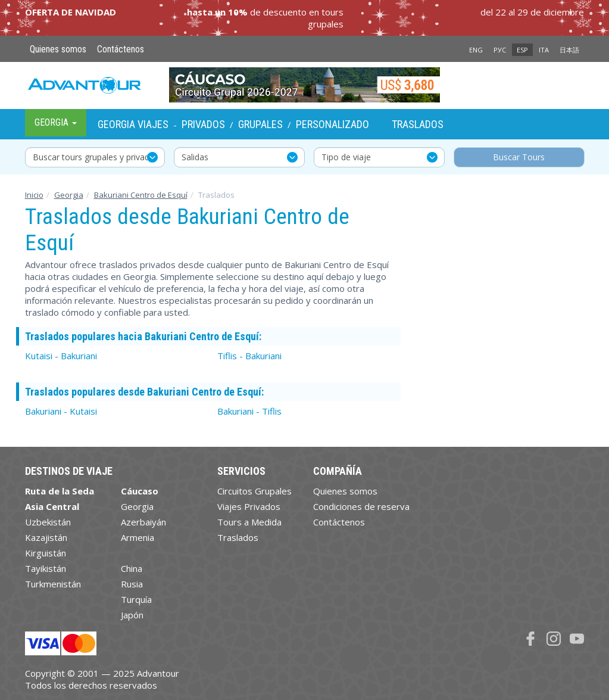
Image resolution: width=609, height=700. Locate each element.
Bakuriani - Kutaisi (61, 411)
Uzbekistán (48, 522)
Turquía (136, 599)
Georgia (69, 195)
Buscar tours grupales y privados (96, 157)
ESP (522, 50)
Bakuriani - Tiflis (249, 411)
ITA (544, 50)
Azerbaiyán (143, 522)
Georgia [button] (56, 122)
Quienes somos (58, 49)
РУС (500, 50)
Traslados (418, 124)
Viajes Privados (249, 506)
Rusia (132, 584)
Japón (132, 615)
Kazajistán (46, 537)
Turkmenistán (53, 584)
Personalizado (332, 124)
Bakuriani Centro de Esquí (141, 195)
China (132, 568)
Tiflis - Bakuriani (249, 356)
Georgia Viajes (133, 124)
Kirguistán (46, 553)
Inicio (34, 195)
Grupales (260, 124)
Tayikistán (46, 568)
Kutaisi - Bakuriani (61, 356)
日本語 (569, 50)
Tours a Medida (249, 522)
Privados (203, 124)
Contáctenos (121, 49)
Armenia (138, 537)
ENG (476, 50)
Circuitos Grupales (254, 491)
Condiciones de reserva (361, 506)
